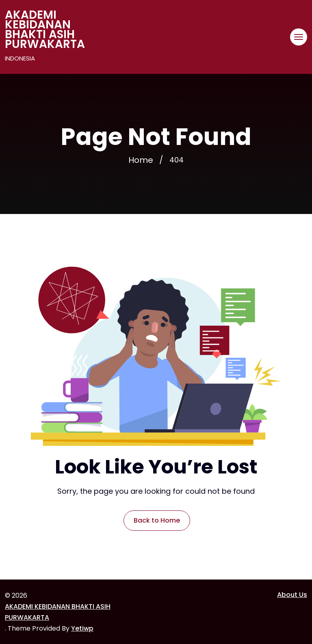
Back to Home (157, 520)
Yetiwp (82, 628)
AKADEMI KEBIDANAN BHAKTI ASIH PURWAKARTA (45, 30)
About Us (292, 595)
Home (141, 160)
